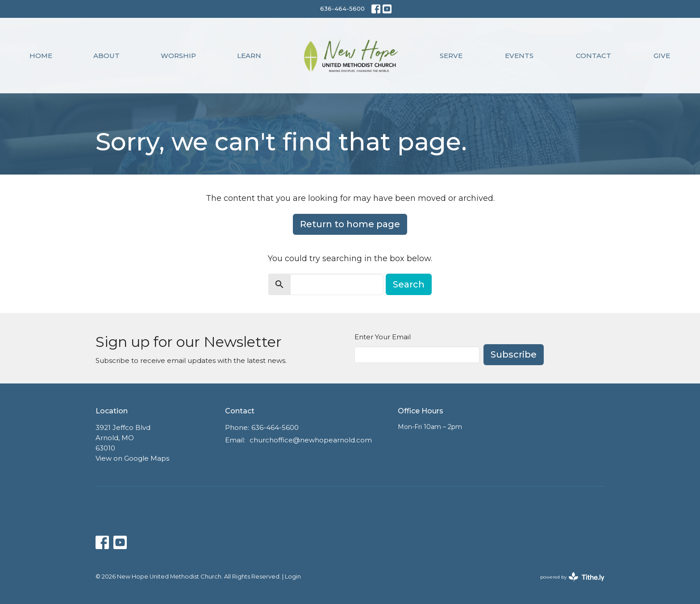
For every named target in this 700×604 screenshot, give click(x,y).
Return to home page (350, 224)
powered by (572, 577)
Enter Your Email (383, 337)
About (106, 56)
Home (41, 56)
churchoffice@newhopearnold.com (311, 440)
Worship (178, 56)
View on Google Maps (132, 458)
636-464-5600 (342, 8)
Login (293, 577)
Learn (249, 56)
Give (662, 56)
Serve (451, 56)
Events (519, 56)
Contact (594, 56)
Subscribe (514, 354)
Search (409, 284)
